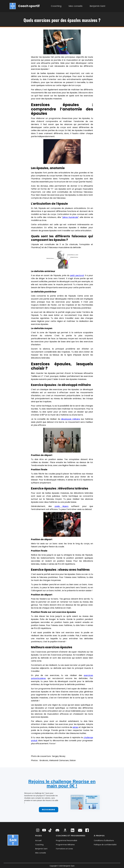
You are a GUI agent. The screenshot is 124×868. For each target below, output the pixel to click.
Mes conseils (76, 6)
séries (75, 727)
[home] (25, 6)
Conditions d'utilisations (104, 840)
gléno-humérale (70, 217)
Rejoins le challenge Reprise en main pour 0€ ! (62, 784)
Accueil (38, 840)
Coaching (56, 6)
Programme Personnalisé (67, 840)
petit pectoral (77, 275)
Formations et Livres (64, 849)
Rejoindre (49, 810)
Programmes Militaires (65, 845)
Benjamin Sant (98, 6)
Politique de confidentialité (105, 845)
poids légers (62, 506)
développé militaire (70, 419)
